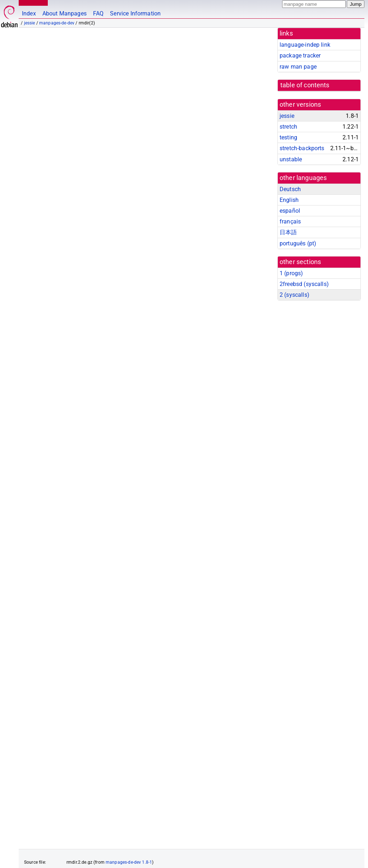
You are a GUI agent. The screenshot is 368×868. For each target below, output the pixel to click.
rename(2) (169, 630)
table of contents (305, 85)
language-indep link (305, 45)
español (290, 211)
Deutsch (290, 189)
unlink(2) (202, 630)
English (289, 200)
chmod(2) (109, 630)
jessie (30, 23)
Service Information (135, 13)
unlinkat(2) (237, 630)
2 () (295, 295)
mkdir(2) (139, 630)
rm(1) (26, 630)
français (290, 221)
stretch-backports (302, 148)
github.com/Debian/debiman (92, 856)
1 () (291, 273)
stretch (288, 127)
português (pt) (298, 243)
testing (288, 137)
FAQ (98, 13)
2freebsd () (304, 284)
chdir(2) (80, 630)
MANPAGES (32, 3)
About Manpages (65, 13)
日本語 (288, 232)
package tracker (300, 56)
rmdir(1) (51, 630)
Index (29, 13)
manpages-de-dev (57, 23)
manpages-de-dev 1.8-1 (129, 819)
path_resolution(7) (227, 246)
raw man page (298, 67)
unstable (291, 159)
